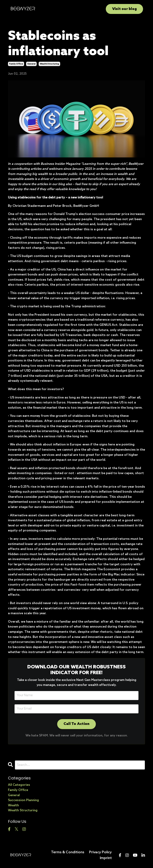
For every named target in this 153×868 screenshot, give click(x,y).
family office (16, 64)
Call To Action (77, 724)
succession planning (23, 800)
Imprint (106, 858)
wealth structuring (49, 64)
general (31, 64)
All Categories (19, 785)
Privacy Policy (100, 852)
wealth (13, 805)
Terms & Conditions (68, 852)
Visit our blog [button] (125, 9)
